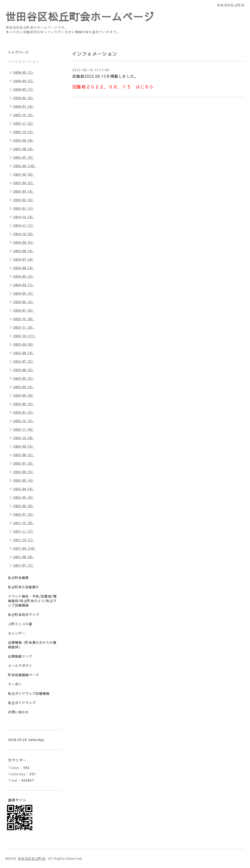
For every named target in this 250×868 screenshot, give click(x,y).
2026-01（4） (24, 106)
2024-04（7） (24, 285)
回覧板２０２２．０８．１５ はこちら (113, 87)
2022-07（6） (24, 463)
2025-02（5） (24, 200)
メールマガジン (20, 666)
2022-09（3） (24, 446)
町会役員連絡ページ (24, 675)
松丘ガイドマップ (22, 703)
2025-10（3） (24, 132)
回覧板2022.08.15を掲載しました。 (105, 76)
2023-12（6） (24, 319)
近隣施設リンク (20, 656)
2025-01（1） (24, 208)
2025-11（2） (24, 123)
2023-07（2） (24, 361)
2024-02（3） (24, 302)
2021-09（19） (25, 548)
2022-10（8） (24, 438)
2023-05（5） (24, 378)
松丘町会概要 (18, 578)
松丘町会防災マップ (24, 615)
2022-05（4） (24, 480)
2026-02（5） (24, 98)
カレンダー (17, 633)
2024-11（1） (24, 225)
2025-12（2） (24, 115)
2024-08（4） (24, 251)
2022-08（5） (24, 455)
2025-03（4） (24, 191)
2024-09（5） (24, 242)
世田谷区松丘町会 (32, 858)
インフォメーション (24, 62)
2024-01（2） (24, 310)
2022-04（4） (24, 489)
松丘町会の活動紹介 (24, 587)
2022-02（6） (24, 506)
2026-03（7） (24, 89)
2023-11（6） (24, 327)
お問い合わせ (18, 712)
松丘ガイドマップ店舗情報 (29, 693)
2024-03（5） (24, 293)
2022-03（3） (24, 497)
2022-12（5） (24, 421)
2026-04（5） (24, 81)
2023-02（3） (24, 404)
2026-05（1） (24, 72)
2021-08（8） (24, 557)
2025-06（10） (25, 166)
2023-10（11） (25, 336)
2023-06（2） (24, 370)
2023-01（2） (24, 412)
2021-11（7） (24, 531)
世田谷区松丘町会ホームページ (80, 16)
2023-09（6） (24, 344)
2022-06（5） (24, 472)
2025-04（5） (24, 183)
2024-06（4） (24, 268)
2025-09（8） (24, 140)
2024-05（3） (24, 276)
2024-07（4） (24, 259)
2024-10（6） (24, 234)
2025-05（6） (24, 174)
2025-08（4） (24, 149)
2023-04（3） (24, 387)
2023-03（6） (24, 395)
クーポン (15, 684)
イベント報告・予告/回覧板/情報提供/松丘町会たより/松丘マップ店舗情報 (32, 601)
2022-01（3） (24, 514)
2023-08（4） (24, 353)
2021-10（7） (24, 540)
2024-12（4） (24, 217)
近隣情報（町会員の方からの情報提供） (32, 645)
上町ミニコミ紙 (20, 624)
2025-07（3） (24, 157)
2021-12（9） (24, 523)
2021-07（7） (24, 565)
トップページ (18, 52)
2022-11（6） (24, 429)
